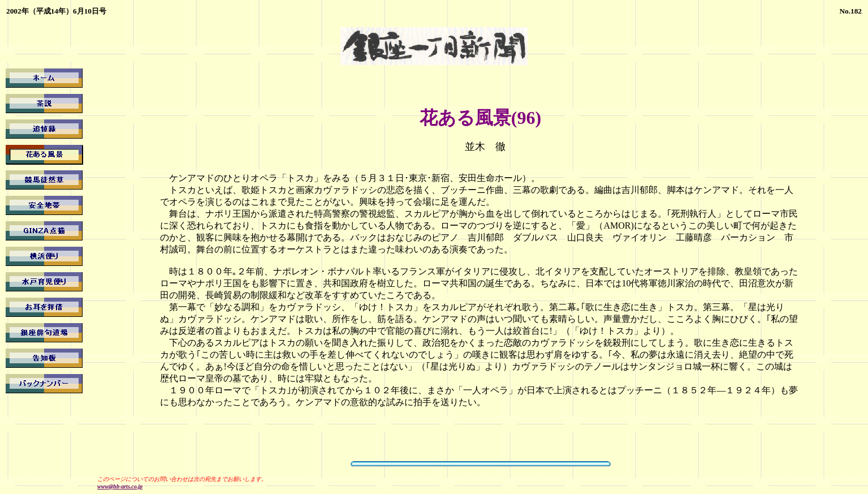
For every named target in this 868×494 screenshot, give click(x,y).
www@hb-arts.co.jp (120, 486)
